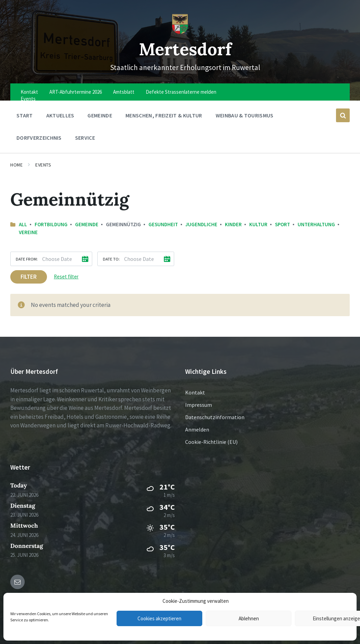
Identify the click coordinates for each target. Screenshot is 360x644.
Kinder (233, 224)
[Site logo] (180, 32)
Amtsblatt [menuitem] (124, 92)
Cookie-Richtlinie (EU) (211, 442)
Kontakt (195, 392)
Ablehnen (249, 618)
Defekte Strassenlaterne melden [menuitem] (181, 92)
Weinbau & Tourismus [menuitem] (245, 115)
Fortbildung (51, 224)
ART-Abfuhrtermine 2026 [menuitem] (76, 92)
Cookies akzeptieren (159, 618)
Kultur (258, 224)
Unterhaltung (316, 224)
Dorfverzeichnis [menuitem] (39, 138)
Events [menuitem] (28, 99)
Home (16, 165)
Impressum (199, 405)
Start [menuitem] (25, 115)
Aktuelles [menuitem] (60, 115)
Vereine (28, 232)
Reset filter (66, 277)
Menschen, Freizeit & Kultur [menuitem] (164, 115)
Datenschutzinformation (215, 417)
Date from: (27, 259)
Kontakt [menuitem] (29, 92)
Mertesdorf (185, 49)
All (23, 224)
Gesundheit (163, 224)
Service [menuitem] (85, 138)
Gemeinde (87, 224)
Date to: (111, 259)
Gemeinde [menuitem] (100, 115)
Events (43, 165)
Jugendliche (201, 224)
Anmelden (197, 429)
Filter (29, 277)
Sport (283, 224)
